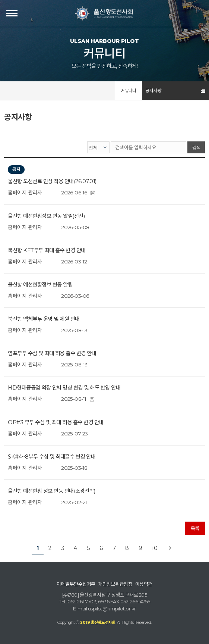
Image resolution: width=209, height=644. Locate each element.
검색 (196, 148)
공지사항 (153, 90)
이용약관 (144, 584)
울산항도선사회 (105, 13)
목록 (195, 528)
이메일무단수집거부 (76, 584)
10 (154, 548)
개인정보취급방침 (115, 584)
